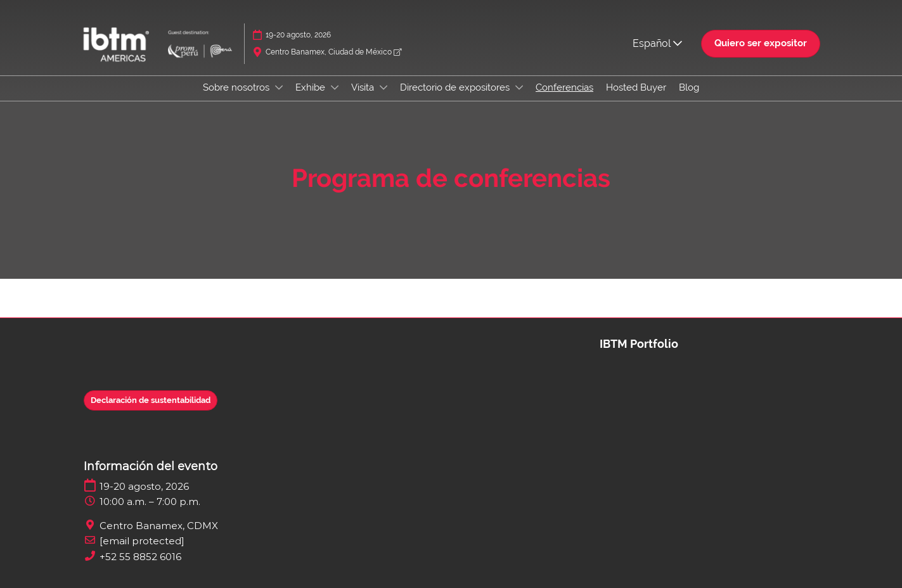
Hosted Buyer (636, 87)
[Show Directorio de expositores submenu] (519, 87)
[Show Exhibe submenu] (335, 87)
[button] (761, 44)
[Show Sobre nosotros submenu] (279, 87)
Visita (364, 87)
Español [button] (657, 43)
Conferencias (564, 87)
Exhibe (312, 87)
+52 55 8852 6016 (140, 557)
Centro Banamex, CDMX (159, 526)
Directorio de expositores (456, 87)
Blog (689, 87)
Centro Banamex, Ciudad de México (333, 52)
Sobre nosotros (237, 87)
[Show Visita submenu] (383, 87)
